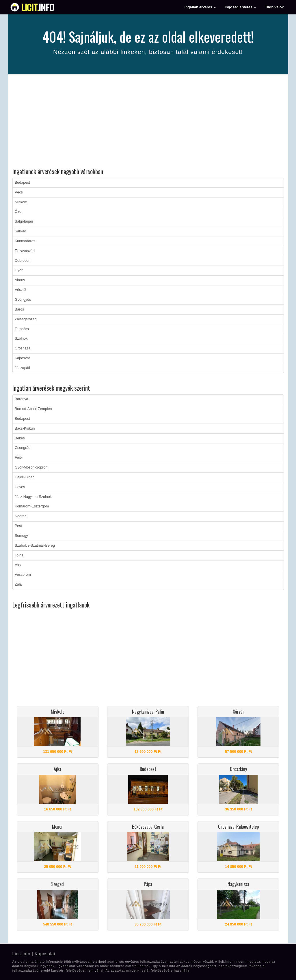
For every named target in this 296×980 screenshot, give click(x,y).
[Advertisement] (148, 122)
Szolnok (21, 338)
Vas (18, 565)
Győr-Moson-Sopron (31, 467)
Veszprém (23, 575)
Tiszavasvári (25, 251)
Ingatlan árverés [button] (200, 7)
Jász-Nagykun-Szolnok (33, 497)
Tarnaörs (22, 329)
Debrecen (23, 261)
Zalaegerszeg (26, 319)
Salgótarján (24, 221)
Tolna (19, 555)
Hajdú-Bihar (24, 477)
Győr (19, 270)
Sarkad (21, 231)
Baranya (22, 399)
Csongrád (23, 448)
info (38, 7)
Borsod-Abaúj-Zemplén (33, 409)
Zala (18, 584)
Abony (20, 280)
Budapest (22, 183)
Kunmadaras (25, 241)
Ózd (18, 212)
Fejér (19, 458)
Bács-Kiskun (25, 428)
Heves (20, 487)
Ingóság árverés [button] (240, 7)
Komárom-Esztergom (32, 506)
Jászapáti (22, 368)
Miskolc (21, 202)
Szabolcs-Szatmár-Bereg (35, 546)
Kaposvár (22, 358)
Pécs (19, 192)
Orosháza (23, 348)
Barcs (19, 309)
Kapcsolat (45, 954)
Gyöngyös (23, 300)
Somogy (21, 536)
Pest (18, 526)
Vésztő (20, 290)
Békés (20, 438)
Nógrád (21, 516)
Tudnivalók (274, 7)
